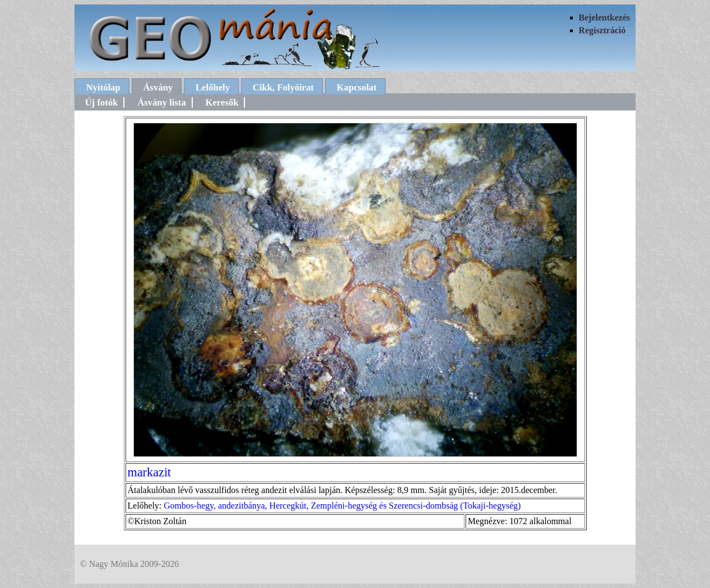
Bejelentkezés (604, 17)
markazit (149, 472)
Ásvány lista (161, 102)
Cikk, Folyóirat (283, 87)
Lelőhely (213, 87)
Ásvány (158, 87)
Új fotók (101, 102)
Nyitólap (103, 87)
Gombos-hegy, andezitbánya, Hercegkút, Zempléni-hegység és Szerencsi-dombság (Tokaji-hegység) (342, 506)
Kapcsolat (357, 87)
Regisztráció (602, 30)
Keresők (222, 102)
